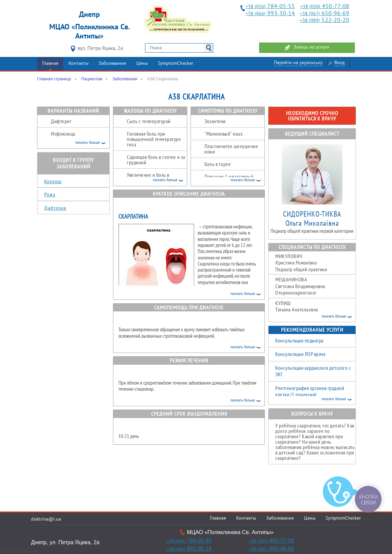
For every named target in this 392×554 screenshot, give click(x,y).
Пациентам (92, 79)
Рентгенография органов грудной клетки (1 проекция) (310, 391)
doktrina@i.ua (46, 519)
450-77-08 (325, 7)
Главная (50, 64)
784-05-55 (270, 7)
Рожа (50, 194)
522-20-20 (325, 20)
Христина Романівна (315, 263)
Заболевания (112, 64)
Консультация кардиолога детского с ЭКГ (313, 371)
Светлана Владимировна (315, 286)
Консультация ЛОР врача (300, 354)
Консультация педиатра (299, 340)
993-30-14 (270, 14)
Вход (340, 63)
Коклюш (53, 181)
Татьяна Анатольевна (315, 310)
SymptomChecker (176, 64)
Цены (142, 64)
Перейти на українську (298, 63)
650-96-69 (325, 14)
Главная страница (54, 79)
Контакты (78, 64)
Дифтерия (55, 208)
